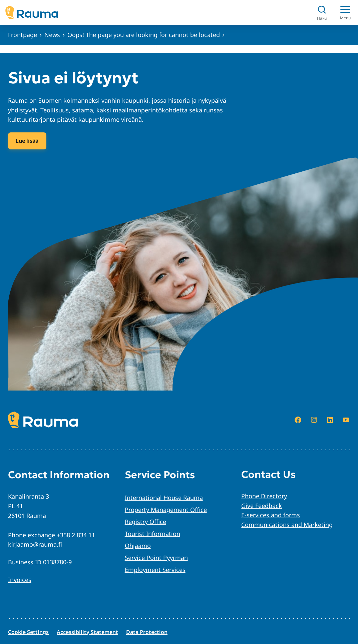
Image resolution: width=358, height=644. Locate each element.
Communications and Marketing (287, 525)
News (52, 35)
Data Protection (147, 632)
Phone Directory (264, 496)
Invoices (20, 580)
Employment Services (155, 570)
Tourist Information (152, 534)
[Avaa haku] (322, 13)
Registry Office (145, 522)
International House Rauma (164, 498)
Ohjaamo (138, 546)
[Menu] (345, 12)
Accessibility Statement (87, 632)
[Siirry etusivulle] (32, 12)
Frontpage (23, 35)
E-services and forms (271, 515)
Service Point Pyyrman (156, 558)
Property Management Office (166, 510)
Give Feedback (262, 506)
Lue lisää (27, 141)
